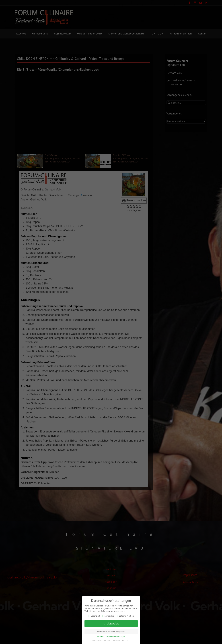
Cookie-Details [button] (97, 640)
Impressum (126, 640)
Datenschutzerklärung (112, 640)
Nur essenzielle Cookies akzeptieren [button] (111, 631)
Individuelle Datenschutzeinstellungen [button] (111, 637)
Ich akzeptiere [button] (111, 623)
